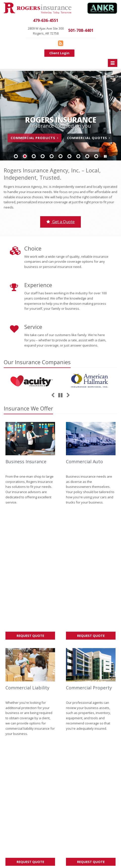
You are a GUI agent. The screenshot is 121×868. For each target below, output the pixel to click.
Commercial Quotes (89, 138)
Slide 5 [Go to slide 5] (52, 156)
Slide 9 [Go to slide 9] (87, 156)
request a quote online (21, 685)
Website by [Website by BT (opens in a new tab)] (37, 852)
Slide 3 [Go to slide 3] (34, 156)
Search (69, 847)
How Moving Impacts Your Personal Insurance (91, 668)
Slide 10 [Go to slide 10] (96, 156)
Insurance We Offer (28, 408)
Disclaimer (101, 847)
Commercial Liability (27, 562)
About (21, 700)
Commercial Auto (84, 461)
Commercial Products (35, 138)
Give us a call (14, 679)
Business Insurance (26, 461)
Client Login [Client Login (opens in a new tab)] (59, 53)
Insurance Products (30, 779)
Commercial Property (89, 562)
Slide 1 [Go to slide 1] (16, 156)
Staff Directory (30, 811)
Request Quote (36, 510)
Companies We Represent (30, 800)
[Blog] (61, 43)
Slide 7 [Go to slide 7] (69, 156)
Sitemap (51, 700)
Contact (35, 700)
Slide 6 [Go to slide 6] (60, 156)
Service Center (30, 769)
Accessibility (13, 852)
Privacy (84, 847)
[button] (105, 156)
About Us (30, 748)
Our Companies (37, 362)
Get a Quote (60, 222)
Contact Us (30, 759)
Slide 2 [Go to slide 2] (25, 156)
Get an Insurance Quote (30, 790)
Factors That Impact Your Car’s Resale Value (91, 704)
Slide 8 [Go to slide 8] (78, 156)
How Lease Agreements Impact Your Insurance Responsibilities (91, 686)
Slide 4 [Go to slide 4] (43, 156)
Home (8, 700)
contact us (33, 679)
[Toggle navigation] (113, 63)
